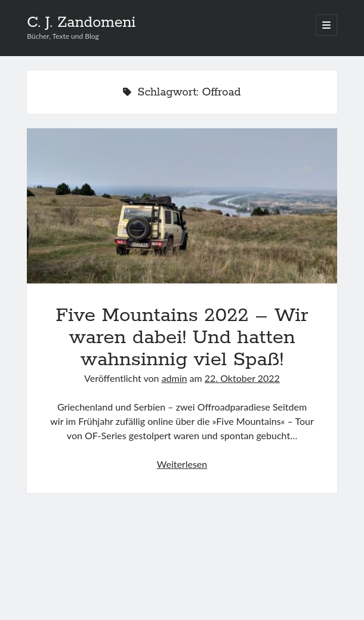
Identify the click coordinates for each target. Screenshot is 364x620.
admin (175, 378)
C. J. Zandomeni (81, 23)
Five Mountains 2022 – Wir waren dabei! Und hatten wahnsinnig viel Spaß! (182, 206)
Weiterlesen (182, 464)
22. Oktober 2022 (242, 378)
